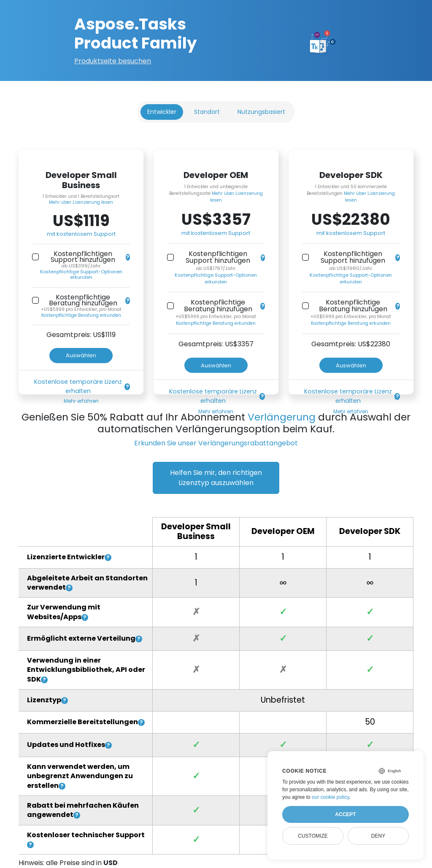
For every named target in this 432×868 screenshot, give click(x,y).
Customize (313, 836)
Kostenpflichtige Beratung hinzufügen (83, 300)
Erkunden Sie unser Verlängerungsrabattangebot (216, 443)
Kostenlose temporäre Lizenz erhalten (78, 386)
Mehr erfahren (81, 401)
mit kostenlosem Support (81, 234)
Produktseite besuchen (113, 61)
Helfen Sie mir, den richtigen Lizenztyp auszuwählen (216, 478)
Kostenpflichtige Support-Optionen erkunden (81, 275)
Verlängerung (282, 417)
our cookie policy (331, 797)
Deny (378, 836)
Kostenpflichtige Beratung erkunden (81, 315)
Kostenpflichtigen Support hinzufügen (83, 257)
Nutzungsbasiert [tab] (261, 112)
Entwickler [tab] (162, 112)
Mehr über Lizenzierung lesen (81, 202)
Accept (345, 814)
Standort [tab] (207, 112)
